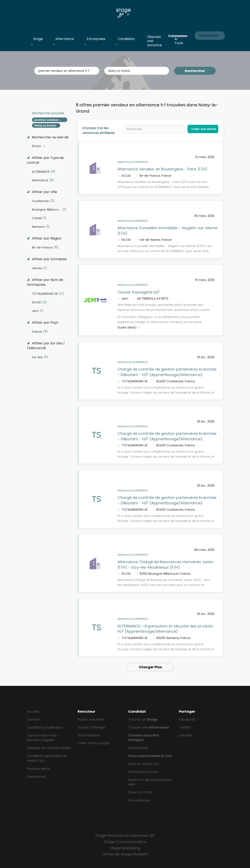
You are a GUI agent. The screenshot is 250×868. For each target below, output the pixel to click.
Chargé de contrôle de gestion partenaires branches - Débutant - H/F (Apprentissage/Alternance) (167, 372)
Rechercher (195, 71)
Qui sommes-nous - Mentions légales (43, 738)
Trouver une (149, 727)
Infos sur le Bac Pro (144, 764)
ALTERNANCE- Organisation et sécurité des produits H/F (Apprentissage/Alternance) (165, 629)
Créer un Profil (140, 792)
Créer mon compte (94, 743)
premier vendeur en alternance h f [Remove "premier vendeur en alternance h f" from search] (51, 120)
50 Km (37, 146)
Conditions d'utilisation (45, 727)
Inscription (209, 35)
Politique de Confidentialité (49, 748)
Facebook (187, 719)
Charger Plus (150, 667)
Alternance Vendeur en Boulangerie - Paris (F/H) (162, 169)
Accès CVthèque (91, 727)
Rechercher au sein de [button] (50, 137)
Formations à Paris (143, 772)
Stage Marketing (125, 848)
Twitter (185, 727)
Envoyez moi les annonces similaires (99, 131)
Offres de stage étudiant (125, 854)
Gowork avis (138, 748)
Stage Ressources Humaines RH (125, 835)
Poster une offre (91, 719)
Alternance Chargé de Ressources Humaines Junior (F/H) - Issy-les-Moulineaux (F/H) (166, 565)
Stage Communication (125, 842)
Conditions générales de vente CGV (47, 758)
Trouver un (143, 719)
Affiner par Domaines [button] (49, 259)
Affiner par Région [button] (46, 238)
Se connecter (89, 735)
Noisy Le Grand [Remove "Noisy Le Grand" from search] (45, 126)
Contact (34, 719)
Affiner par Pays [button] (45, 323)
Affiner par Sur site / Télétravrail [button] (46, 346)
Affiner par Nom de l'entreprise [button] (45, 282)
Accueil (33, 712)
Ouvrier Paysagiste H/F (139, 292)
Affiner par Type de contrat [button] (45, 160)
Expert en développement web (150, 782)
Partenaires (36, 777)
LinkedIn (186, 735)
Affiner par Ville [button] (44, 192)
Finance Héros (38, 769)
